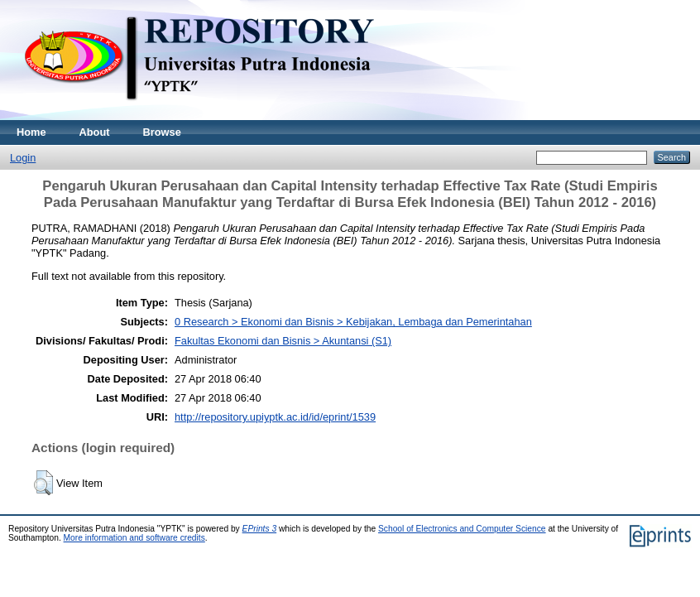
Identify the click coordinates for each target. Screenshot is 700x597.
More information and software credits (134, 538)
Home (31, 132)
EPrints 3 (260, 529)
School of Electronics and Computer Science (462, 529)
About (95, 132)
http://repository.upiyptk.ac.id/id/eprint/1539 (275, 417)
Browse (162, 132)
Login (23, 158)
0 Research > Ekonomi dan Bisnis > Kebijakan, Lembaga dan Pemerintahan (353, 322)
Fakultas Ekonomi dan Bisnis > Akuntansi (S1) (283, 341)
